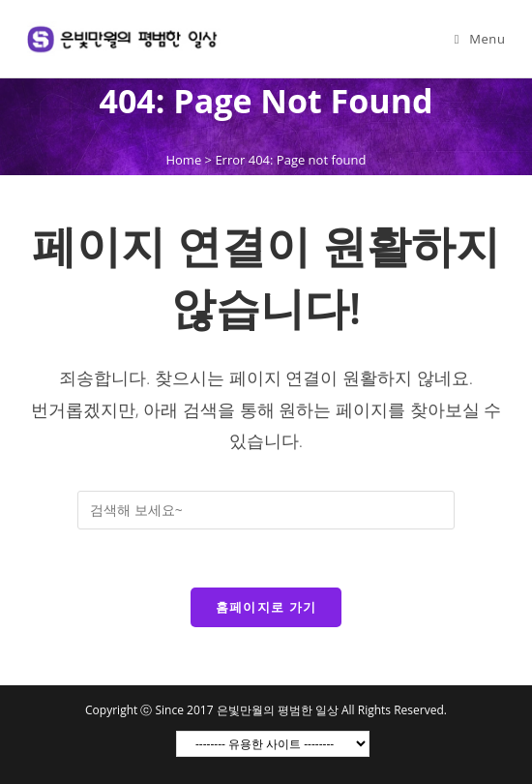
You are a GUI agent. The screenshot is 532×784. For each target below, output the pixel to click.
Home (183, 160)
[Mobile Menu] (480, 39)
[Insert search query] (266, 510)
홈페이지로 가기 (266, 607)
